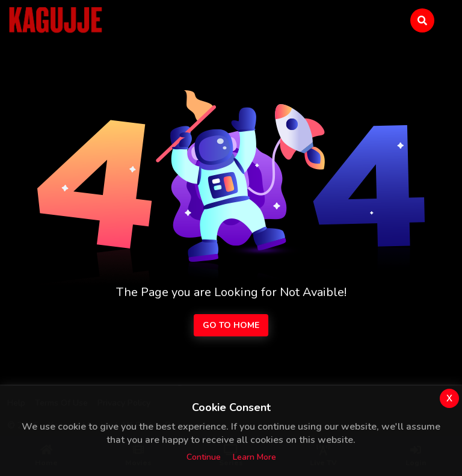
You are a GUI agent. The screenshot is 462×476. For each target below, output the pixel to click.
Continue (204, 457)
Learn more (254, 457)
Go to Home (231, 325)
